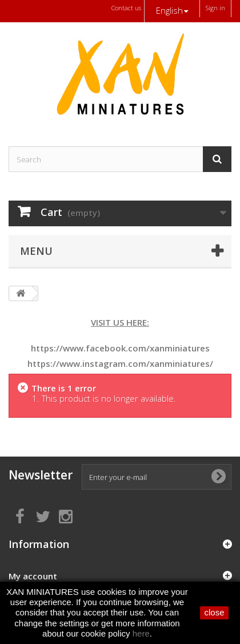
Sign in (215, 8)
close (214, 612)
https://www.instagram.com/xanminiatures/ (120, 363)
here (141, 633)
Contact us (126, 8)
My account (33, 576)
